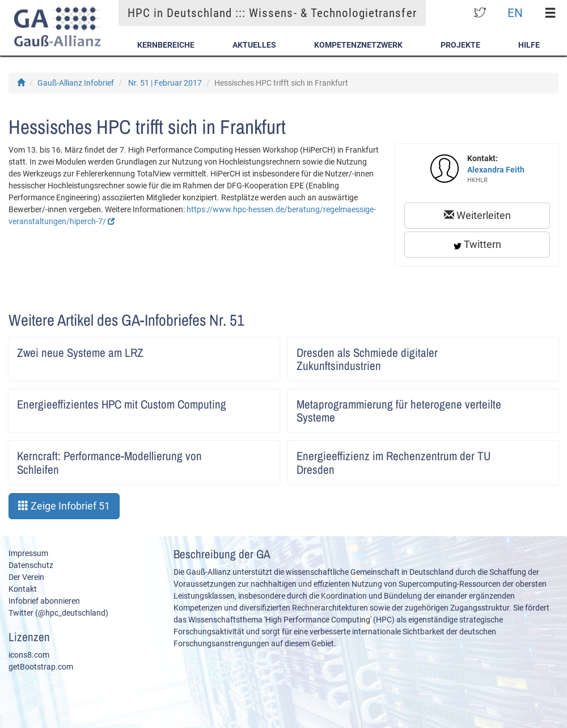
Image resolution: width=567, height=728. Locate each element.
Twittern (477, 244)
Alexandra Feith (496, 170)
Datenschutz (31, 565)
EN (515, 13)
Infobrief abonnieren (44, 601)
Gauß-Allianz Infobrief (76, 83)
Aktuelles (254, 45)
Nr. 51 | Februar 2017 (165, 83)
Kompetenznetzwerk (358, 45)
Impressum (28, 553)
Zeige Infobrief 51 (64, 506)
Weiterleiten (477, 215)
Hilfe (529, 45)
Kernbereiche (166, 45)
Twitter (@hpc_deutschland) (58, 613)
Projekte (460, 45)
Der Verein (26, 577)
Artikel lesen (263, 349)
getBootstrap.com (41, 667)
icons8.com (29, 655)
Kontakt (23, 589)
